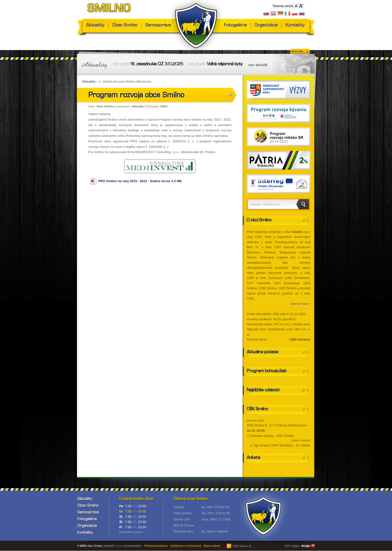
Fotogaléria (235, 26)
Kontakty (295, 26)
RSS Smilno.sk (239, 546)
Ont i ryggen (292, 546)
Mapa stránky (212, 546)
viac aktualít (258, 65)
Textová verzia (283, 6)
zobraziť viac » (300, 304)
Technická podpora (156, 546)
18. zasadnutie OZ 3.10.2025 (157, 64)
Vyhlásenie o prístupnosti (186, 546)
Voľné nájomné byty (225, 64)
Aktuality (95, 26)
